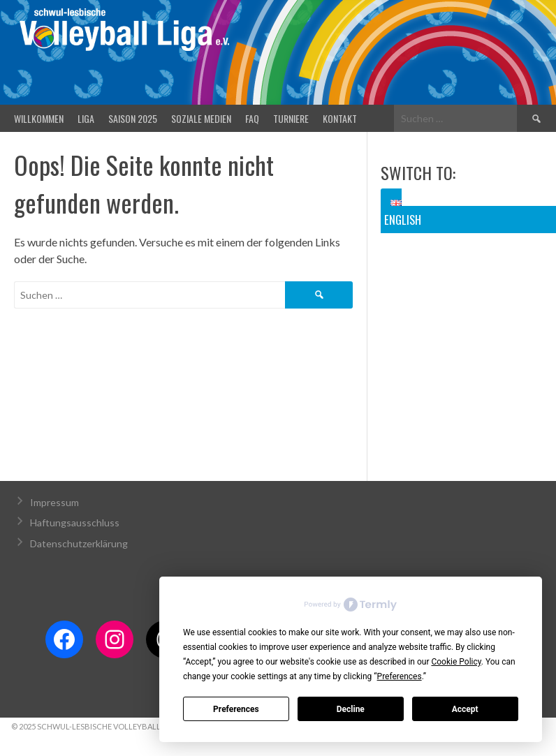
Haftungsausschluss (75, 522)
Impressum (54, 502)
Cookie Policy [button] (456, 662)
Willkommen (39, 118)
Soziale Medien (201, 118)
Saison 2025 (133, 118)
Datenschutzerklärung (79, 543)
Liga (86, 118)
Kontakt (340, 118)
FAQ (252, 118)
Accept (465, 709)
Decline (351, 709)
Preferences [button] (400, 676)
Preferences (236, 709)
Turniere (291, 118)
